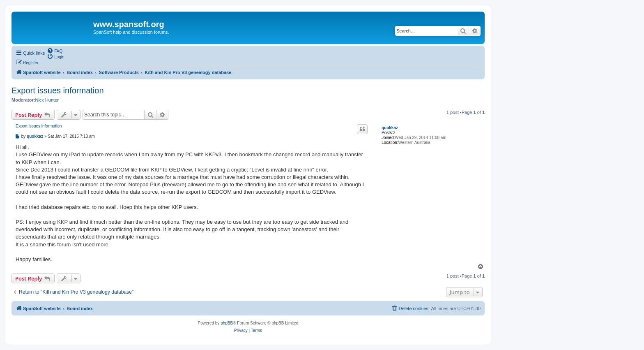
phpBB (227, 323)
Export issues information (58, 90)
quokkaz (390, 128)
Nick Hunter (47, 100)
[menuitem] (55, 51)
